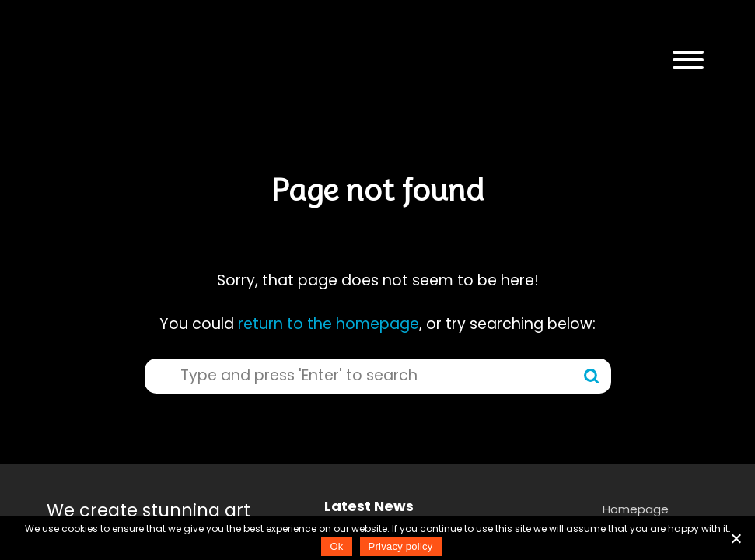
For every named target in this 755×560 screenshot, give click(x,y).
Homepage (636, 509)
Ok (336, 546)
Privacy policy (401, 546)
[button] (688, 60)
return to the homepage (329, 324)
